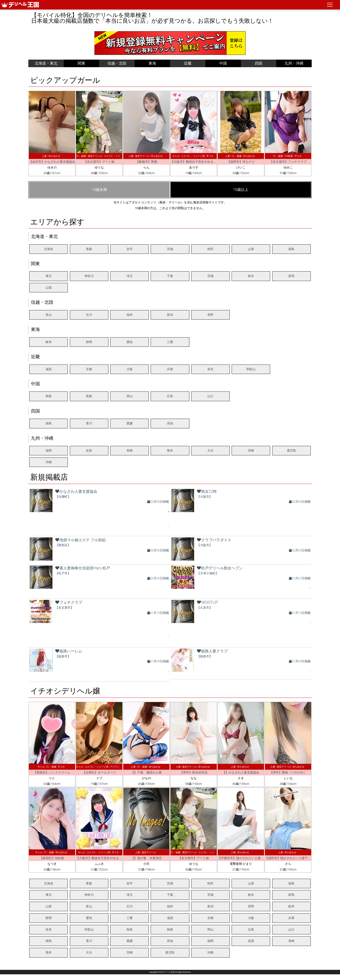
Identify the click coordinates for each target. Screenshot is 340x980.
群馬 (291, 276)
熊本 (170, 450)
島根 (89, 396)
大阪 (130, 369)
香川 (89, 423)
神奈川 (89, 276)
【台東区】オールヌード (99, 772)
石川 (89, 315)
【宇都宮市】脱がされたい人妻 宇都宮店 (247, 858)
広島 (170, 396)
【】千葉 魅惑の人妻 (146, 772)
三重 (170, 342)
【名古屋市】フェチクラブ (288, 162)
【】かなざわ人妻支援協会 (241, 772)
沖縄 (49, 462)
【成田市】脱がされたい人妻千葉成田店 (293, 858)
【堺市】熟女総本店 (194, 772)
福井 (130, 315)
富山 (49, 315)
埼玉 (130, 276)
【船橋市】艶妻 (147, 162)
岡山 (130, 396)
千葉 (170, 276)
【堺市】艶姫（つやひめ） (288, 772)
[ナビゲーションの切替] (330, 5)
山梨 (49, 288)
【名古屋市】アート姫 (99, 162)
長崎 (130, 450)
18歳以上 (241, 190)
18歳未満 (99, 190)
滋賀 (49, 369)
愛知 (130, 342)
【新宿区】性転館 (52, 858)
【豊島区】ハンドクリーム (52, 772)
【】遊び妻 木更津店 (146, 858)
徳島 (49, 423)
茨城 (210, 276)
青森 (89, 249)
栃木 (251, 276)
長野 (210, 315)
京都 (89, 369)
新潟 (170, 315)
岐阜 (49, 342)
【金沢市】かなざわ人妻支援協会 (52, 162)
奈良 (210, 369)
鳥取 (49, 396)
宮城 (170, 249)
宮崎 (251, 450)
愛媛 (130, 423)
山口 (210, 396)
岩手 (130, 249)
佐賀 (89, 450)
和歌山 (251, 369)
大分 (210, 450)
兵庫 (170, 369)
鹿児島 (291, 450)
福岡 (49, 450)
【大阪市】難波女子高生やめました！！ (198, 162)
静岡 (89, 342)
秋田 (210, 249)
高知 (170, 423)
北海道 (49, 249)
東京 (49, 276)
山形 (251, 249)
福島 (291, 249)
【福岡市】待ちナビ (241, 162)
